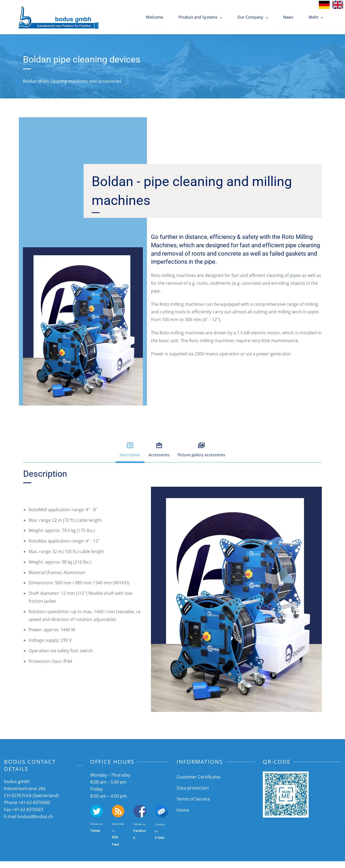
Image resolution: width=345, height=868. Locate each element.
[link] (236, 497)
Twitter (95, 838)
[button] (130, 457)
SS (116, 844)
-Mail (161, 845)
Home (183, 817)
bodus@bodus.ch (35, 823)
